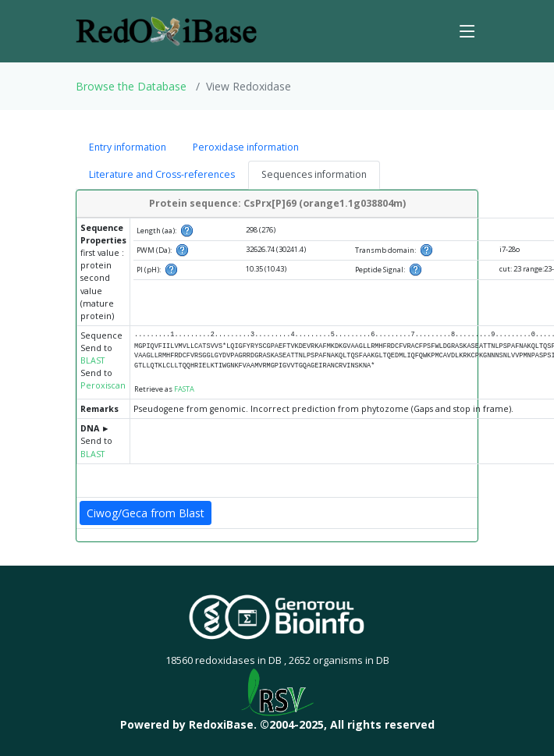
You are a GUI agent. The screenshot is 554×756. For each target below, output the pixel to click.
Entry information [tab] (128, 147)
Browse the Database (131, 86)
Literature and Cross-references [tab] (162, 174)
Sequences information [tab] (314, 174)
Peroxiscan (103, 385)
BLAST (92, 360)
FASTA (184, 389)
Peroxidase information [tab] (246, 147)
